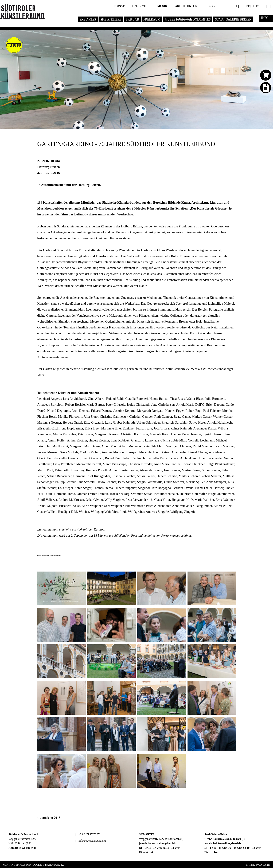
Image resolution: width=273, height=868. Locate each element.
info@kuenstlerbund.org (90, 841)
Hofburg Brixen (48, 167)
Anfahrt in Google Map (22, 848)
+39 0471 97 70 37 (87, 834)
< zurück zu (49, 818)
